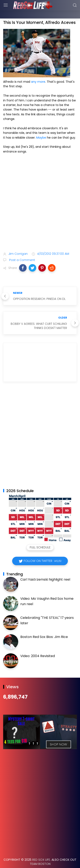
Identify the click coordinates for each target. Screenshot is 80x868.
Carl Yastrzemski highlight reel (45, 569)
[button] (23, 257)
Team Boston (40, 853)
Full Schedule (40, 537)
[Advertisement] (40, 193)
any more (38, 71)
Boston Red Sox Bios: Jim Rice (44, 626)
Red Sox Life (41, 849)
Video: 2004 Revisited (38, 646)
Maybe (41, 127)
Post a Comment (22, 250)
